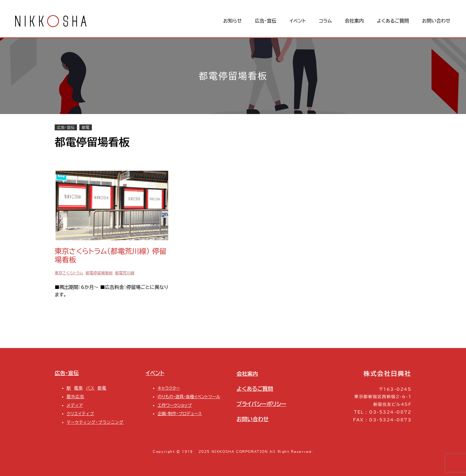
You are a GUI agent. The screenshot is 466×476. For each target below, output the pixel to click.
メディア (75, 405)
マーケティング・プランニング (95, 422)
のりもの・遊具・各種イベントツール (189, 397)
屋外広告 (75, 397)
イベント (155, 373)
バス (90, 388)
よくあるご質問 (255, 389)
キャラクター (169, 388)
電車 (78, 388)
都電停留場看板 (99, 273)
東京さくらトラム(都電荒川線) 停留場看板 (111, 256)
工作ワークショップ (175, 405)
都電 (86, 127)
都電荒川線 (125, 273)
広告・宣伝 (66, 127)
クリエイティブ (80, 413)
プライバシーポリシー (261, 404)
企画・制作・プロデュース (180, 413)
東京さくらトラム (69, 273)
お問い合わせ (253, 419)
